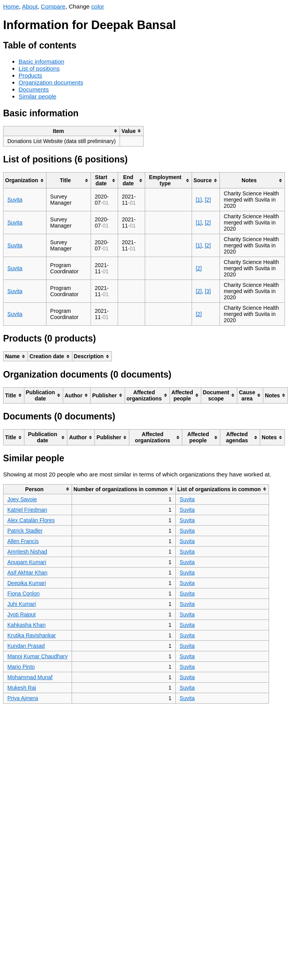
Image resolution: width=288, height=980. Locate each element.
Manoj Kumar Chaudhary (38, 656)
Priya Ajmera (23, 698)
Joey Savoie (22, 499)
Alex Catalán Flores (31, 520)
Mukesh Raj (22, 688)
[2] (208, 200)
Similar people (38, 96)
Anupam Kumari (27, 562)
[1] (199, 200)
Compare (53, 6)
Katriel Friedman (27, 510)
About (30, 6)
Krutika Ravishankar (32, 635)
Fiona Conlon (23, 594)
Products (30, 75)
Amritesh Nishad (27, 552)
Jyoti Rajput (21, 614)
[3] (208, 291)
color (98, 6)
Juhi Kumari (22, 604)
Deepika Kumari (27, 583)
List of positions (39, 68)
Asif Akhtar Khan (27, 573)
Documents (34, 89)
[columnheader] (62, 131)
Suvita (15, 200)
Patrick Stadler (25, 531)
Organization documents (51, 82)
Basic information (41, 61)
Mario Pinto (21, 667)
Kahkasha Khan (27, 625)
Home (11, 6)
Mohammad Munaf (30, 677)
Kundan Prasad (26, 646)
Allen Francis (23, 541)
